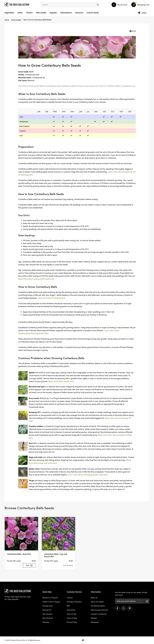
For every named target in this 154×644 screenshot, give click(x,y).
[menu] (98, 5)
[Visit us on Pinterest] (130, 608)
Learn (142, 13)
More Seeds (41, 13)
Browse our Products (50, 598)
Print (133, 31)
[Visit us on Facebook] (117, 608)
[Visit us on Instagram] (124, 608)
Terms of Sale (72, 618)
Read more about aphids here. (61, 381)
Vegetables (9, 13)
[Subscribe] (147, 601)
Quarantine (71, 610)
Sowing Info (47, 610)
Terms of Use (71, 614)
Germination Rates (98, 606)
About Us (94, 598)
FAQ (68, 606)
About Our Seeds (97, 602)
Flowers (29, 13)
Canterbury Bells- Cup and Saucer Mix (56, 555)
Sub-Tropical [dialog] (24, 126)
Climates (46, 622)
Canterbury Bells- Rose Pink (19, 554)
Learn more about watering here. (52, 298)
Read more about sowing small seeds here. (36, 279)
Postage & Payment (74, 602)
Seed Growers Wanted (99, 610)
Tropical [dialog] (23, 131)
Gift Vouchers (47, 614)
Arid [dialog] (21, 135)
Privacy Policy (72, 622)
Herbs (20, 13)
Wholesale (95, 622)
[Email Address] (129, 601)
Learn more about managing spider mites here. (88, 475)
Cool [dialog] (21, 117)
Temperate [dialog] (24, 121)
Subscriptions (66, 13)
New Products (48, 618)
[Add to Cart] (29, 565)
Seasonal (79, 13)
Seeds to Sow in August (51, 602)
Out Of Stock (68, 565)
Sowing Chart (48, 606)
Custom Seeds (93, 13)
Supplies (53, 13)
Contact (70, 598)
